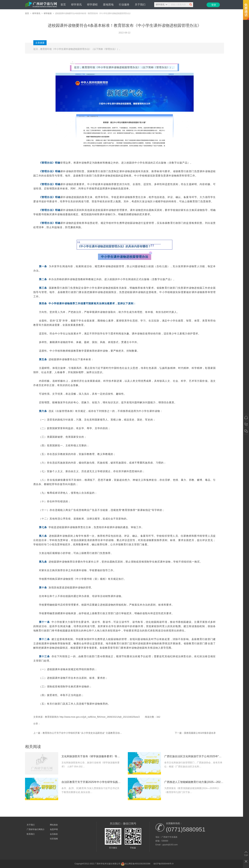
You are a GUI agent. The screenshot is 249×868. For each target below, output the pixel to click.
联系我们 (31, 834)
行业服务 (124, 5)
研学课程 (92, 5)
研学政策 (48, 13)
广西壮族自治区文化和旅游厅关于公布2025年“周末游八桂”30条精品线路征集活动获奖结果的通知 (194, 756)
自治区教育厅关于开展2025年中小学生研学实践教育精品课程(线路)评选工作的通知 (91, 782)
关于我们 (140, 5)
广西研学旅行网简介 (36, 829)
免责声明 (54, 829)
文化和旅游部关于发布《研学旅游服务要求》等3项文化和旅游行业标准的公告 (91, 756)
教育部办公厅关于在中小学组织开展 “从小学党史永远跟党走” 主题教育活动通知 (82, 733)
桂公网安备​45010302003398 (136, 864)
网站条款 (54, 825)
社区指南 (54, 839)
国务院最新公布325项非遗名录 (200, 733)
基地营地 (108, 5)
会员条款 (54, 834)
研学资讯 (76, 5)
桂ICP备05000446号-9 (163, 864)
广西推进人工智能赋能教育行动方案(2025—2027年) (194, 782)
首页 (63, 5)
